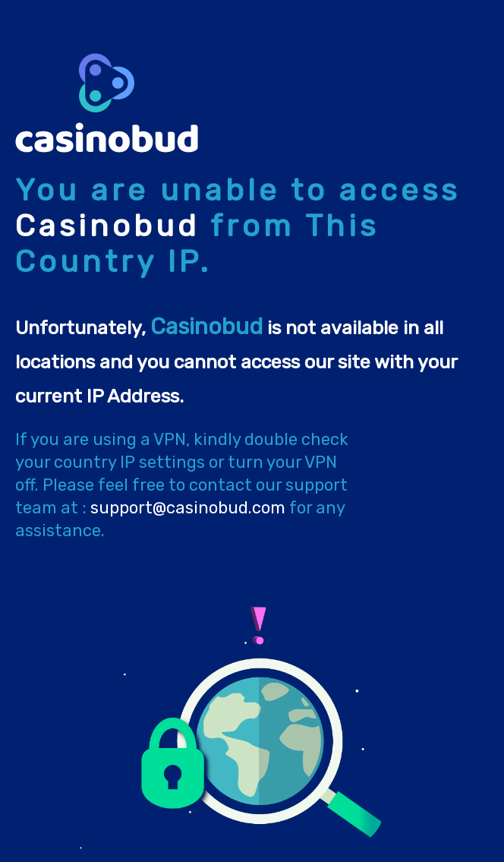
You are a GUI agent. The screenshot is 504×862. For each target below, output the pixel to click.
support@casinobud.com (188, 508)
